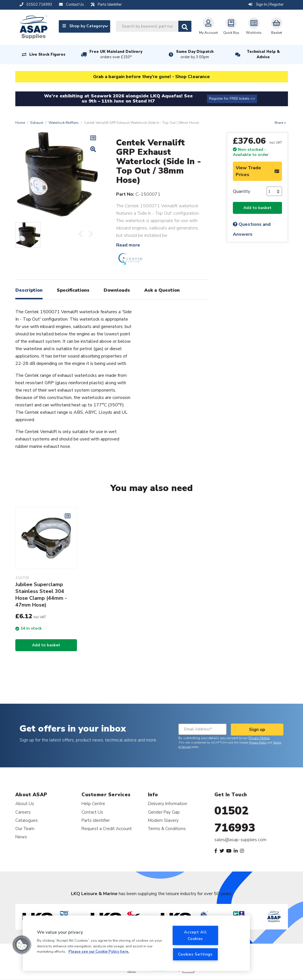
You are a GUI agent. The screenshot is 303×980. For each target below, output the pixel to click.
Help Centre (93, 804)
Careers (23, 812)
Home (20, 123)
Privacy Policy (258, 743)
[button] (22, 945)
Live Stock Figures (47, 55)
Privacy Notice (259, 738)
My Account (208, 26)
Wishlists (254, 26)
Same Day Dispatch (195, 55)
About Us (25, 804)
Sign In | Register (266, 5)
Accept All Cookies (195, 935)
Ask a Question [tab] (162, 290)
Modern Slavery (163, 820)
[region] (136, 943)
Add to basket (257, 208)
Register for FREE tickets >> (232, 99)
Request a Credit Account (107, 828)
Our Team (25, 828)
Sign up (257, 730)
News (21, 837)
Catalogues (27, 820)
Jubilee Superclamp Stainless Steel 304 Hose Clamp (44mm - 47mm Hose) (41, 595)
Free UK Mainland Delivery (116, 55)
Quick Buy (231, 26)
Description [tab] (29, 290)
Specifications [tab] (73, 290)
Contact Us (92, 812)
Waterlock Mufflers (64, 123)
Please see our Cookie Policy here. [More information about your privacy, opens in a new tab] (99, 952)
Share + (280, 123)
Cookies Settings (195, 954)
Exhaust (37, 123)
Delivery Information (168, 804)
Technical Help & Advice (263, 54)
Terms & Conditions (167, 828)
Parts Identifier (96, 820)
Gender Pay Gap (164, 812)
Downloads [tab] (117, 290)
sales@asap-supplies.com (240, 840)
